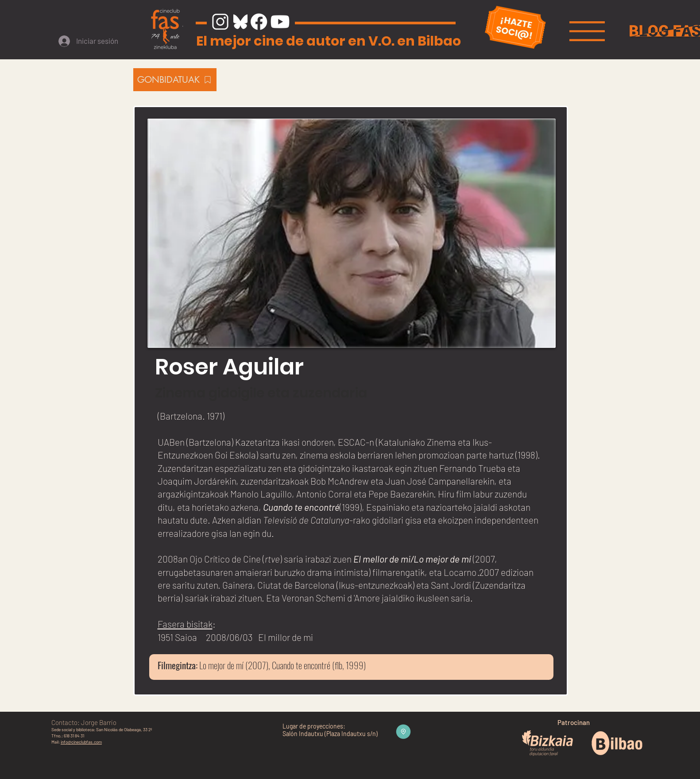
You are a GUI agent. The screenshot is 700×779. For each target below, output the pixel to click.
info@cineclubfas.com (81, 742)
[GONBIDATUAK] (175, 80)
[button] (587, 31)
